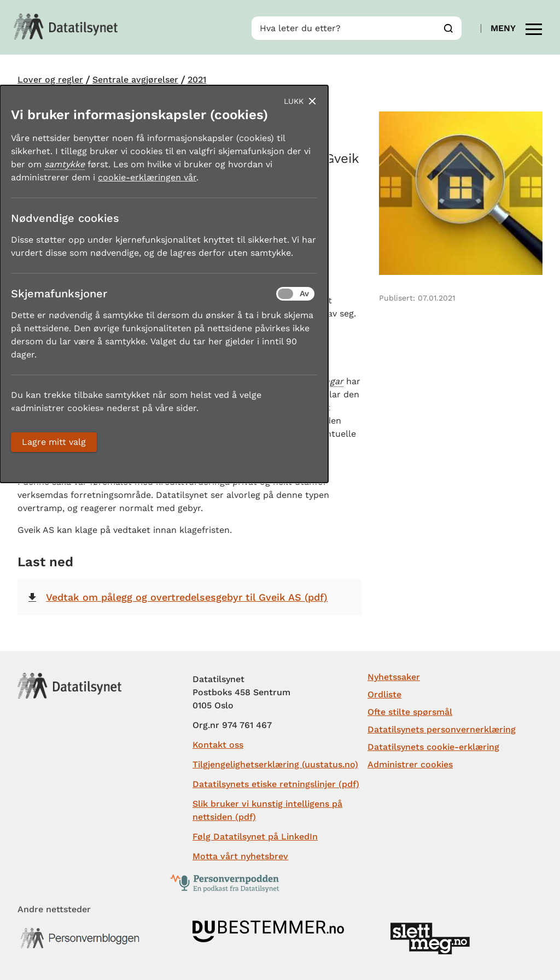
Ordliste (384, 694)
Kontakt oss (218, 745)
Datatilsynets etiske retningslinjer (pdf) (276, 784)
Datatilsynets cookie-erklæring (433, 747)
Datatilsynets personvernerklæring (442, 729)
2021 (197, 80)
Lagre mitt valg (54, 442)
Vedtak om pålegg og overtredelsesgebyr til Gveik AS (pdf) (187, 597)
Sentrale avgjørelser (135, 80)
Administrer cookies (410, 764)
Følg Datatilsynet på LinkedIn (255, 837)
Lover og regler (50, 80)
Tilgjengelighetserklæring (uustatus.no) (275, 764)
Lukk (294, 101)
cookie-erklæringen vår (147, 177)
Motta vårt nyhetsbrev (240, 856)
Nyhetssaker (394, 677)
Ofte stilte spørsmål (410, 712)
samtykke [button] (65, 164)
